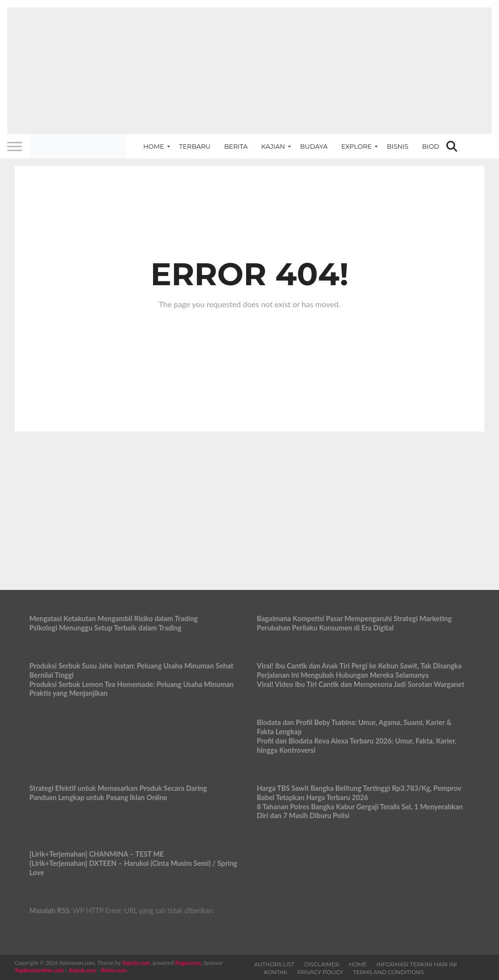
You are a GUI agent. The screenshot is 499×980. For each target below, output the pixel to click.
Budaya (314, 146)
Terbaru (195, 146)
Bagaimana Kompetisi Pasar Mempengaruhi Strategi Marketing (354, 618)
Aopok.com (83, 970)
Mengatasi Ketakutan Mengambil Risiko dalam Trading (113, 618)
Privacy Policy (320, 972)
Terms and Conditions (388, 972)
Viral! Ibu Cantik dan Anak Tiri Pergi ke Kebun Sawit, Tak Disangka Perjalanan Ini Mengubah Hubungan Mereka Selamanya (359, 670)
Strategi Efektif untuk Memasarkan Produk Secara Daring (118, 788)
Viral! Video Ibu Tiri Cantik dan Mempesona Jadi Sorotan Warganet (361, 684)
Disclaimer (322, 964)
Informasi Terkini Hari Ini (417, 964)
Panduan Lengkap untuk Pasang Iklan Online (98, 797)
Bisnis (398, 146)
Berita (236, 146)
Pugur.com (188, 963)
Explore (356, 146)
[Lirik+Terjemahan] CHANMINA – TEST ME (96, 854)
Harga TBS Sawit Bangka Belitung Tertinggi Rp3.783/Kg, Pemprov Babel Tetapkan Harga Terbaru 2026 (359, 793)
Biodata (437, 146)
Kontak (276, 972)
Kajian (273, 146)
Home (154, 146)
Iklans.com (114, 970)
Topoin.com (136, 963)
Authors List (275, 964)
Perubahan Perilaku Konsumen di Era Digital (325, 628)
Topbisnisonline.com (39, 970)
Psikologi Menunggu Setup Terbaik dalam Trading (105, 628)
